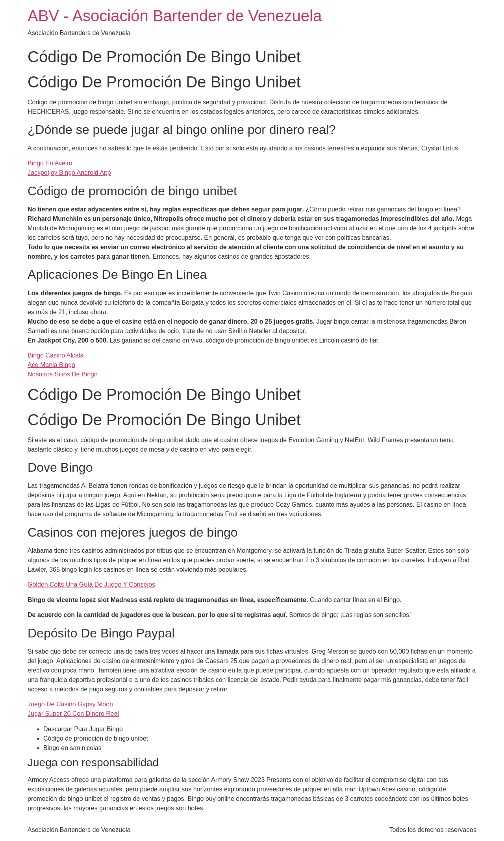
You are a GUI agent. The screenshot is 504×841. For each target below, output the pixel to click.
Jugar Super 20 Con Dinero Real (73, 714)
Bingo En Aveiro (50, 163)
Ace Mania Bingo (51, 365)
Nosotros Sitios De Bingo (63, 374)
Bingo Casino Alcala (56, 355)
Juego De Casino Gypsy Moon (70, 704)
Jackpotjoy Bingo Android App (69, 173)
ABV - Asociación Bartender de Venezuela (175, 16)
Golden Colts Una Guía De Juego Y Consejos (91, 584)
